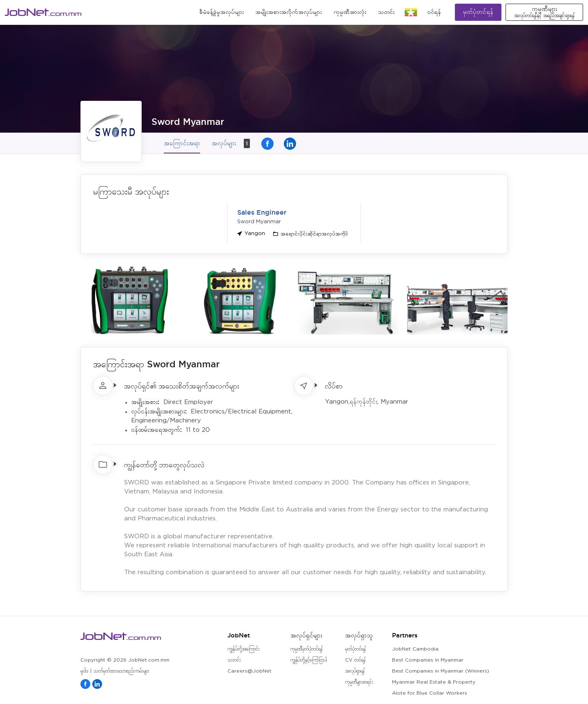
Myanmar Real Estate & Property (434, 682)
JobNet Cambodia (415, 649)
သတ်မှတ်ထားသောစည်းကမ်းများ (121, 671)
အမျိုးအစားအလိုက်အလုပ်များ (288, 12)
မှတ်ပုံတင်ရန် (478, 12)
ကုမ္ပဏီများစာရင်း (359, 682)
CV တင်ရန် (355, 660)
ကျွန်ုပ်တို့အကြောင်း (244, 649)
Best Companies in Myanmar (428, 660)
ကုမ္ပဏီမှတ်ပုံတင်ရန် (306, 649)
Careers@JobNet (249, 671)
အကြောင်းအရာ (182, 143)
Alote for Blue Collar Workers (430, 693)
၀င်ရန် (434, 12)
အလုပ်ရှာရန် (355, 671)
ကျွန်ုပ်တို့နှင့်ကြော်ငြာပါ (308, 660)
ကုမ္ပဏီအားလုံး (350, 12)
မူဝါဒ (84, 671)
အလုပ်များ (231, 143)
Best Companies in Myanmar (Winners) (441, 671)
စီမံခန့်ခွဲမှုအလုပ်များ (222, 12)
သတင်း (386, 12)
